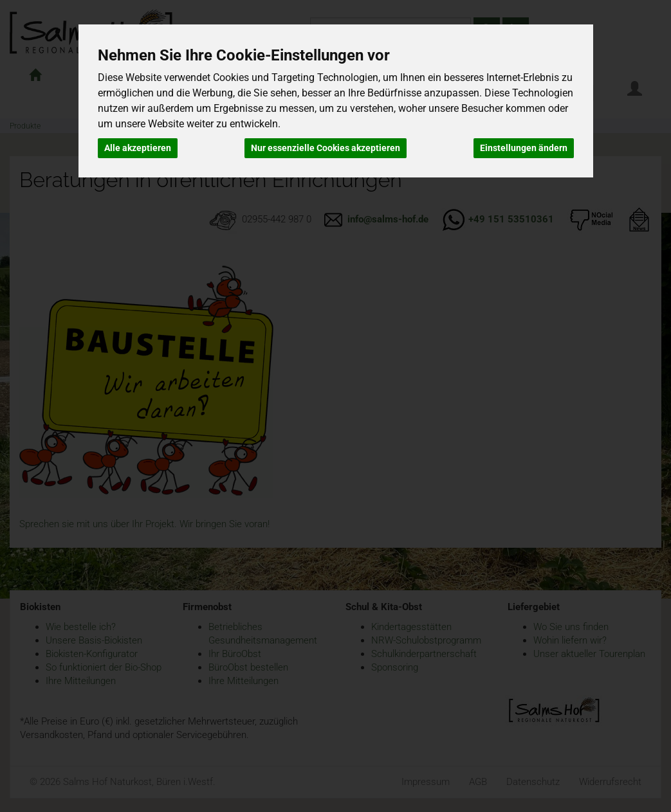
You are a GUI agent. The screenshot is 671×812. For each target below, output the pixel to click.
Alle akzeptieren (138, 148)
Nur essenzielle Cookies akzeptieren (326, 148)
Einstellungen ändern (524, 148)
